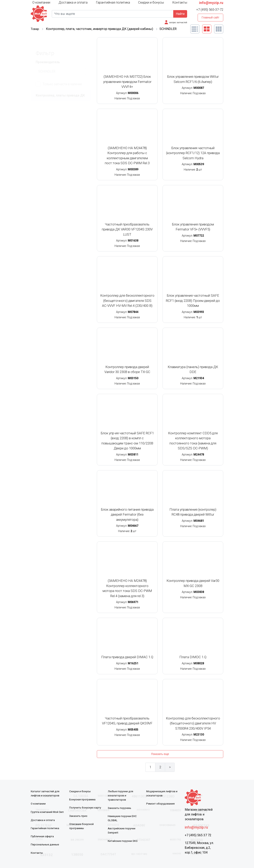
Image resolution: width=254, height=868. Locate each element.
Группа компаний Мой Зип (48, 812)
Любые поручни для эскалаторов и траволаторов (121, 795)
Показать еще (160, 754)
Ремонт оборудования (161, 804)
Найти (180, 14)
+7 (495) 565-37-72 (210, 10)
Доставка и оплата (73, 2)
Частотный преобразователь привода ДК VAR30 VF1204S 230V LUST (127, 229)
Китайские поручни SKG (123, 840)
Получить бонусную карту (86, 808)
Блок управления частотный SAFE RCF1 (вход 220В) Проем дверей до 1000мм (193, 301)
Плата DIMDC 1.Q (193, 657)
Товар (35, 29)
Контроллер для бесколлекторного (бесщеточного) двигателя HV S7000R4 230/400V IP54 (193, 723)
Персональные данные (46, 844)
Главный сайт (210, 17)
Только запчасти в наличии (59, 75)
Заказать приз (79, 816)
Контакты (180, 2)
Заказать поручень (120, 808)
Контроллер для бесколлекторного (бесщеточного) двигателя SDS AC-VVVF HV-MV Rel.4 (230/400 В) (127, 301)
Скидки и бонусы (151, 2)
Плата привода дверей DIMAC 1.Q (127, 657)
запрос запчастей (177, 22)
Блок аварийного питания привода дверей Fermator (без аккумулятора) (127, 515)
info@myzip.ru (211, 3)
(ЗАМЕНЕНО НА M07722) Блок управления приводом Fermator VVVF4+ (127, 82)
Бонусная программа (83, 799)
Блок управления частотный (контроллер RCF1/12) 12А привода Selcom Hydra (193, 153)
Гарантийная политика (113, 2)
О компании (41, 2)
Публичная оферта (43, 836)
